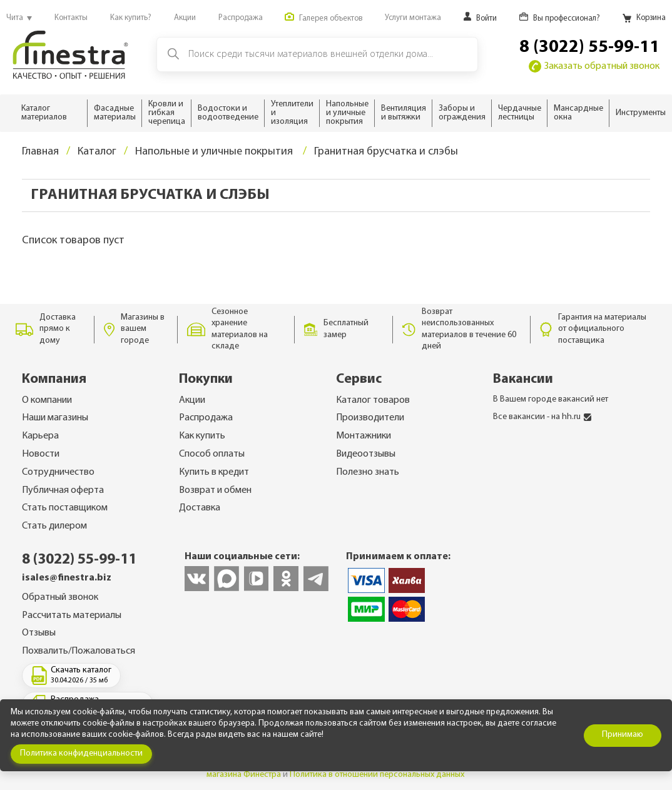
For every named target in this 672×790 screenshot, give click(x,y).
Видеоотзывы (366, 454)
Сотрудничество (58, 472)
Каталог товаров (373, 400)
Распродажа (206, 418)
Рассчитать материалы (72, 615)
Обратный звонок (60, 597)
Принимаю (623, 735)
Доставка (200, 508)
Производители (370, 418)
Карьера (40, 436)
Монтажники (364, 436)
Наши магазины (55, 418)
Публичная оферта (63, 490)
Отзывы (39, 633)
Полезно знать (368, 472)
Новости (41, 454)
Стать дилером (54, 526)
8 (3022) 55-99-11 (589, 48)
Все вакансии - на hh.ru (542, 417)
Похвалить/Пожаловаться (79, 651)
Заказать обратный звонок (594, 66)
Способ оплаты (212, 454)
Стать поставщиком (65, 508)
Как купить (202, 436)
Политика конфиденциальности (81, 753)
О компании (47, 400)
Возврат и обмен (215, 490)
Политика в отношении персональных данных (377, 775)
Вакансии (523, 379)
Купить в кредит (214, 472)
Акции (192, 400)
